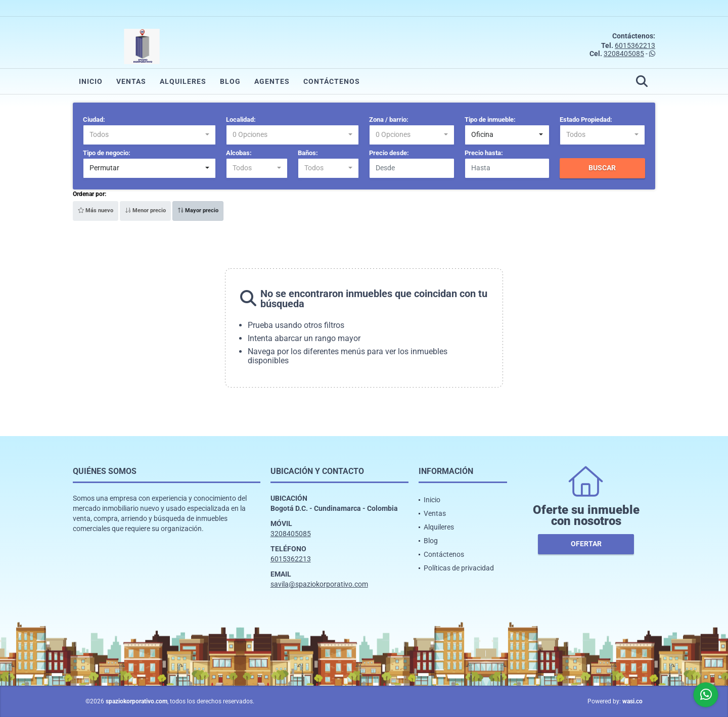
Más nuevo (96, 210)
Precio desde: (389, 153)
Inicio (91, 81)
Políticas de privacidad (459, 568)
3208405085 (624, 54)
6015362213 (635, 45)
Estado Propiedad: (586, 119)
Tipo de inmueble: (490, 119)
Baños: (308, 153)
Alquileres (183, 81)
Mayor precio (198, 210)
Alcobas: (239, 153)
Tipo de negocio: (107, 153)
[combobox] (149, 135)
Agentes (272, 81)
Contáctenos (332, 81)
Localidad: (241, 119)
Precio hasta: (484, 153)
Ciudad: (94, 119)
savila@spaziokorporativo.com (319, 584)
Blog (230, 81)
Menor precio (145, 210)
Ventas (131, 81)
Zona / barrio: (389, 119)
